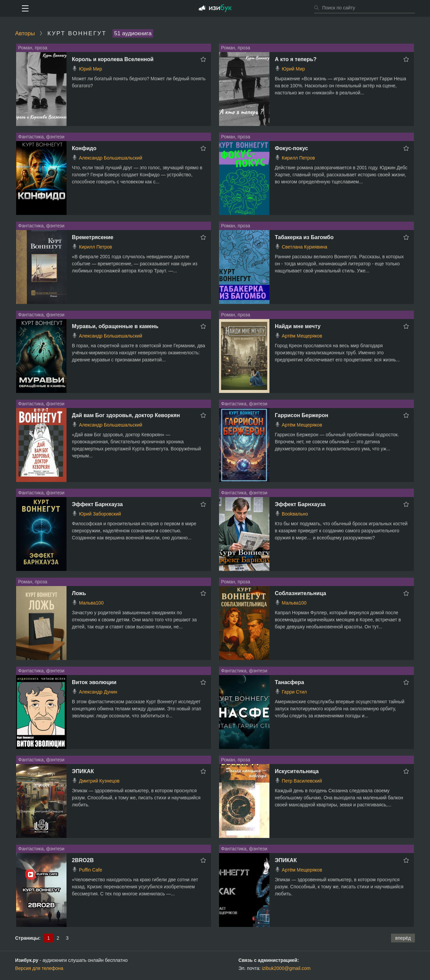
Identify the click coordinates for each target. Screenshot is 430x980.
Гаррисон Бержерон (302, 415)
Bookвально (295, 514)
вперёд (403, 938)
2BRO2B (83, 860)
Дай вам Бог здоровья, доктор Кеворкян (126, 415)
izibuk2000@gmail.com (286, 968)
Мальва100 (91, 603)
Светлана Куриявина (305, 247)
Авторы (25, 33)
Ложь (79, 593)
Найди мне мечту (298, 326)
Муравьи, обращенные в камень (115, 326)
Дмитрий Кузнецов (99, 781)
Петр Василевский (302, 781)
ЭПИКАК (83, 771)
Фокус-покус (291, 148)
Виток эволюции (94, 682)
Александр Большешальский (111, 158)
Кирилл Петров (298, 158)
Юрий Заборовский (100, 514)
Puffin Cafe (91, 870)
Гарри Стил (294, 692)
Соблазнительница (300, 593)
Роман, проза (33, 48)
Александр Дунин (98, 692)
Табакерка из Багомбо (304, 237)
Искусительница (297, 771)
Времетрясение (93, 237)
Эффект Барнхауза (97, 504)
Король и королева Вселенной (113, 59)
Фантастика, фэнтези (41, 137)
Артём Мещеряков (302, 336)
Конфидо (84, 148)
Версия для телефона (39, 968)
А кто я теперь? (296, 59)
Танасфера (289, 682)
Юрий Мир (91, 69)
